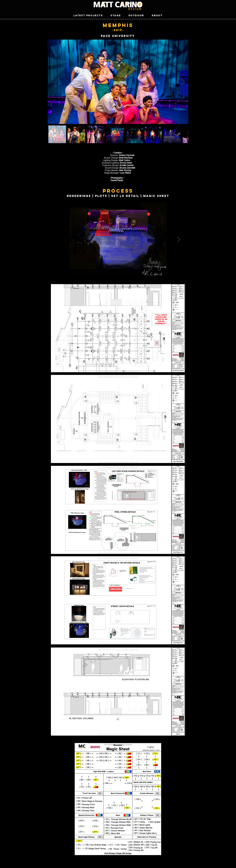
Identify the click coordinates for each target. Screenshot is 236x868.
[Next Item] (183, 82)
